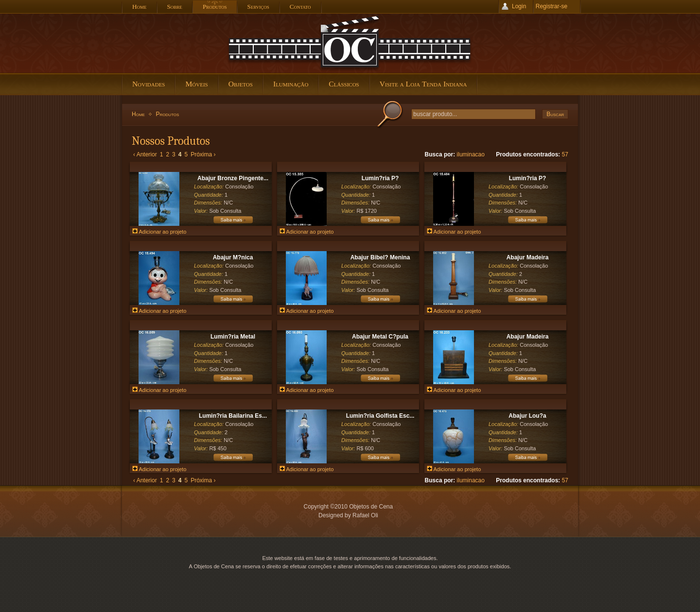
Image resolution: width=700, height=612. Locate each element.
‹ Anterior (145, 154)
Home (138, 114)
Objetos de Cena (350, 43)
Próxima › (203, 154)
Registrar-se (551, 6)
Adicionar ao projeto (159, 232)
